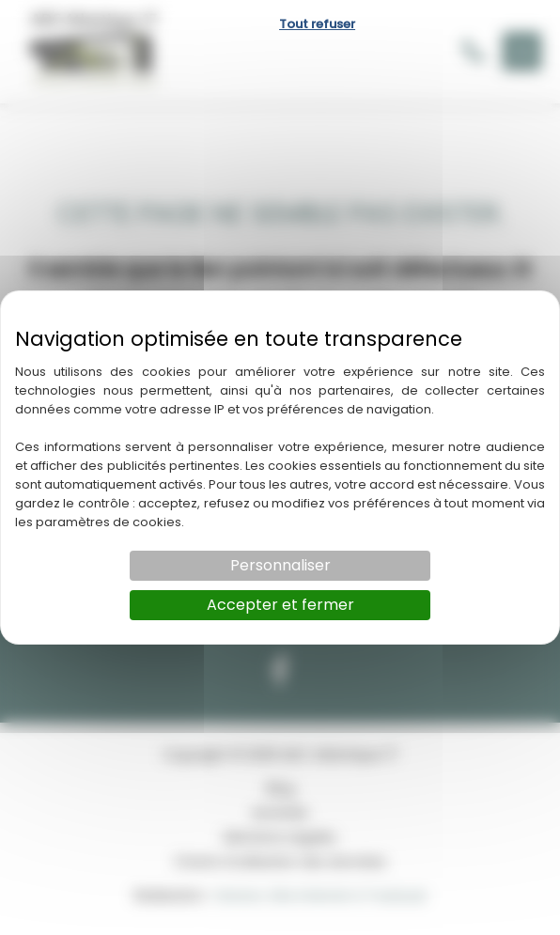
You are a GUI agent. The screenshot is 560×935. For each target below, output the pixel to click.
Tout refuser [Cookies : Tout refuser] (317, 24)
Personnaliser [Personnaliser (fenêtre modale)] (280, 565)
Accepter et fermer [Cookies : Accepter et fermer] (280, 605)
